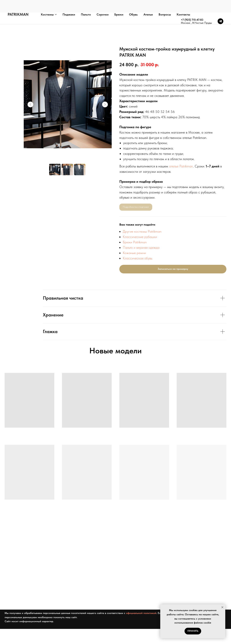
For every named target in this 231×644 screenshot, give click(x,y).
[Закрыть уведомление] (222, 607)
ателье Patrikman (181, 166)
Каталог (21, 19)
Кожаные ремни (134, 253)
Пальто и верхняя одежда (141, 247)
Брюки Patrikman (135, 242)
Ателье (148, 2)
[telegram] (220, 9)
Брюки (119, 2)
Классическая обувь (137, 258)
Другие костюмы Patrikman (142, 231)
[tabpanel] (115, 315)
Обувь (133, 2)
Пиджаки (69, 2)
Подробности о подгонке (136, 207)
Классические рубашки (140, 237)
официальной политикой (141, 616)
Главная (8, 19)
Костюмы (47, 2)
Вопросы (165, 2)
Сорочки (103, 2)
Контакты (183, 2)
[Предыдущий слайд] (30, 104)
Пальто (86, 2)
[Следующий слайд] (105, 104)
